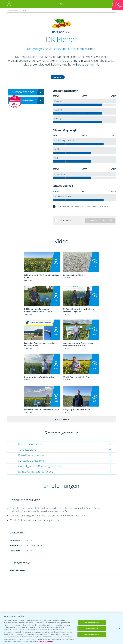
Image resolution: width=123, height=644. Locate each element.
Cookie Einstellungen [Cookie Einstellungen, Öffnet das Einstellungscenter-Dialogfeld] (92, 622)
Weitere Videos (61, 419)
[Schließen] (119, 628)
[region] (61, 628)
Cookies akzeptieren (92, 635)
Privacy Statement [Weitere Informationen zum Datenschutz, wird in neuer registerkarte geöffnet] (46, 641)
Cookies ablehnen (92, 629)
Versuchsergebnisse (23, 100)
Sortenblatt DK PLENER (23, 92)
